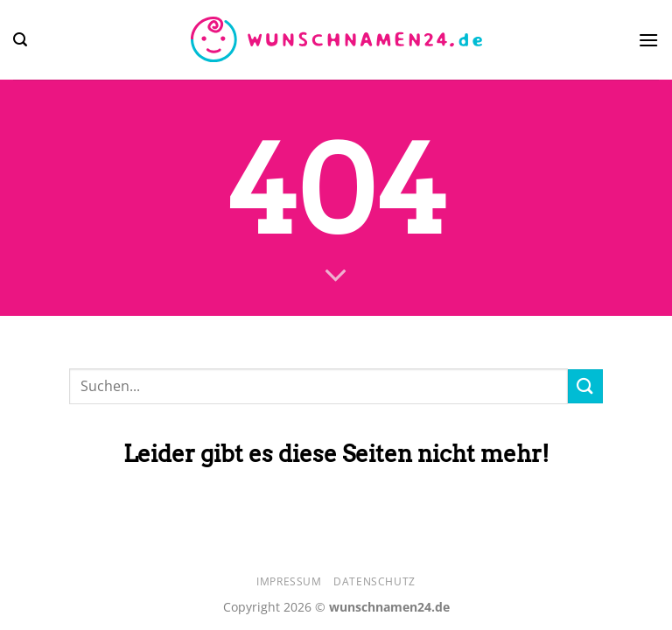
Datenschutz (374, 581)
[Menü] (648, 40)
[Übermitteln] (585, 386)
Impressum (289, 581)
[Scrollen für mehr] (336, 276)
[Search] (20, 40)
